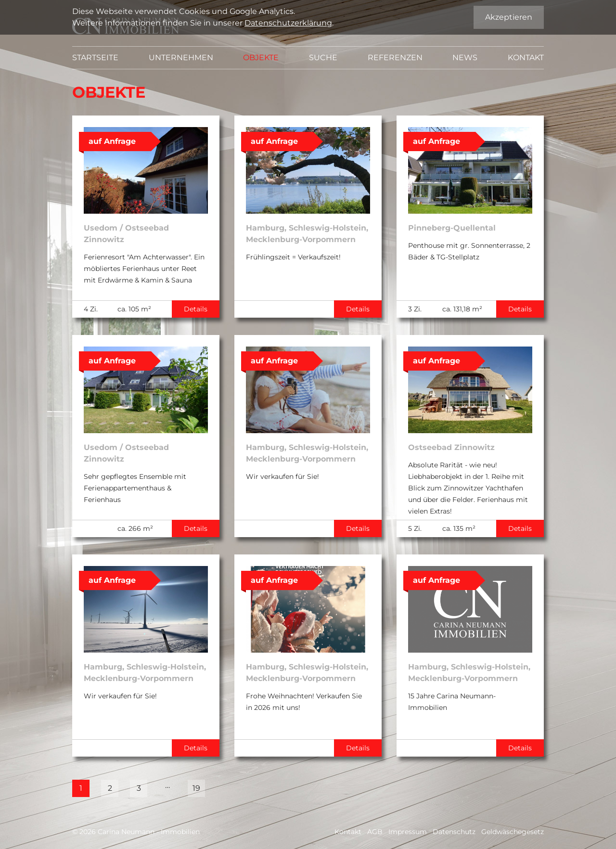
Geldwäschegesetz (513, 832)
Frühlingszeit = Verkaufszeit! (293, 257)
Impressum (408, 832)
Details (196, 309)
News (465, 58)
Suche (323, 58)
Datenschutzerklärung (288, 23)
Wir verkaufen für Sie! (282, 476)
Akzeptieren (509, 17)
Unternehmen (181, 58)
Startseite (95, 58)
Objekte (261, 58)
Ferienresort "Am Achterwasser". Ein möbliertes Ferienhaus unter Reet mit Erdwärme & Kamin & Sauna (144, 269)
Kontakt (526, 58)
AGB (375, 832)
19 (196, 788)
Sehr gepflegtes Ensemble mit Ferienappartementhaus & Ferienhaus (135, 488)
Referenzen (395, 58)
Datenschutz (454, 832)
